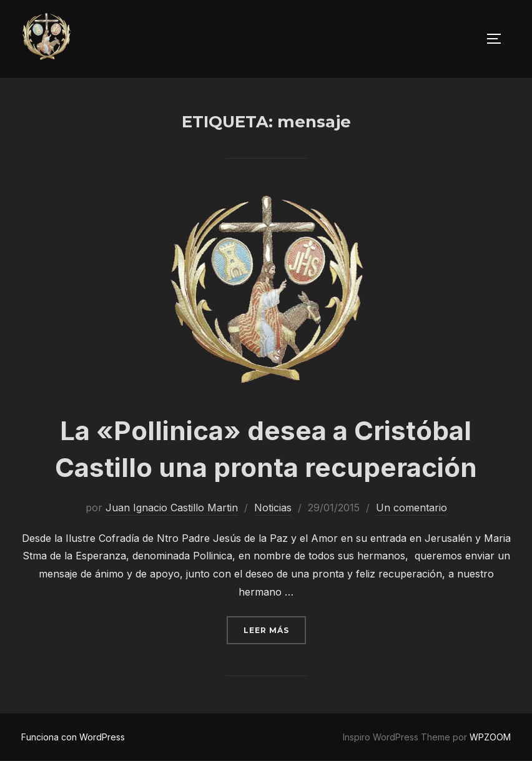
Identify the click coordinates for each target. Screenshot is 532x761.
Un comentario (411, 508)
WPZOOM (490, 737)
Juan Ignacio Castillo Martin (172, 508)
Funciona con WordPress (73, 737)
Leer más (275, 629)
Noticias (273, 508)
